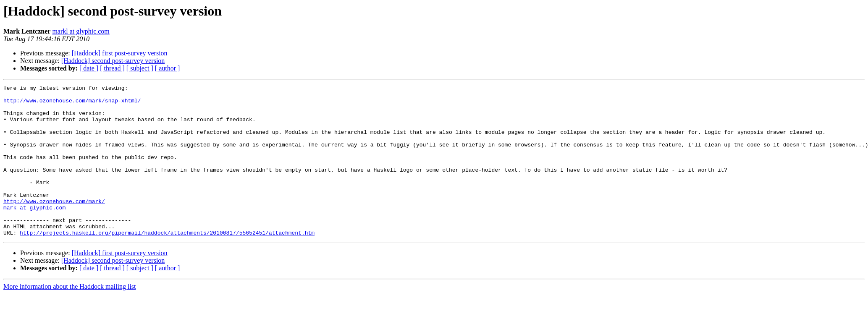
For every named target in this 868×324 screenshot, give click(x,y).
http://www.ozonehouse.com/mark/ (54, 225)
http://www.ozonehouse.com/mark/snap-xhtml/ (72, 104)
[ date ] (89, 68)
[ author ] (168, 68)
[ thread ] (112, 68)
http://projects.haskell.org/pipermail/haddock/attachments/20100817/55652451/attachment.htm (167, 263)
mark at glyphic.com (34, 233)
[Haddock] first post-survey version (120, 53)
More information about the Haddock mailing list (70, 317)
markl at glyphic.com (81, 31)
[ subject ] (140, 68)
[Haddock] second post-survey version (113, 61)
